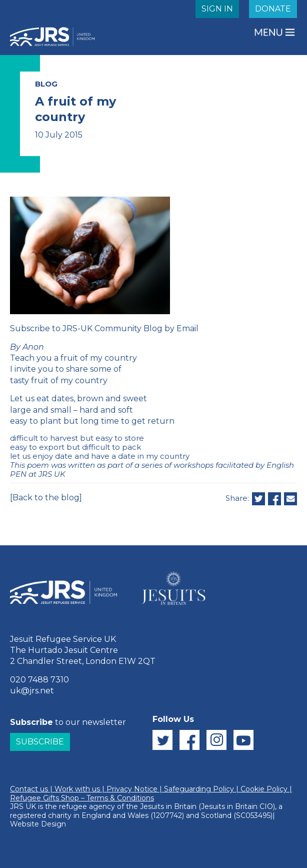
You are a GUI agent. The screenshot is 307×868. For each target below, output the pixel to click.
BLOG (46, 84)
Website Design (38, 824)
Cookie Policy (264, 789)
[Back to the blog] (46, 498)
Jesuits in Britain (168, 806)
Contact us (29, 789)
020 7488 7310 (39, 680)
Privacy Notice (132, 789)
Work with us (77, 789)
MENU (269, 32)
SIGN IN (217, 9)
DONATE (273, 9)
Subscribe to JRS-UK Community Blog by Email (104, 328)
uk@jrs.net (32, 691)
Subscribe (40, 742)
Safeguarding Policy (199, 789)
